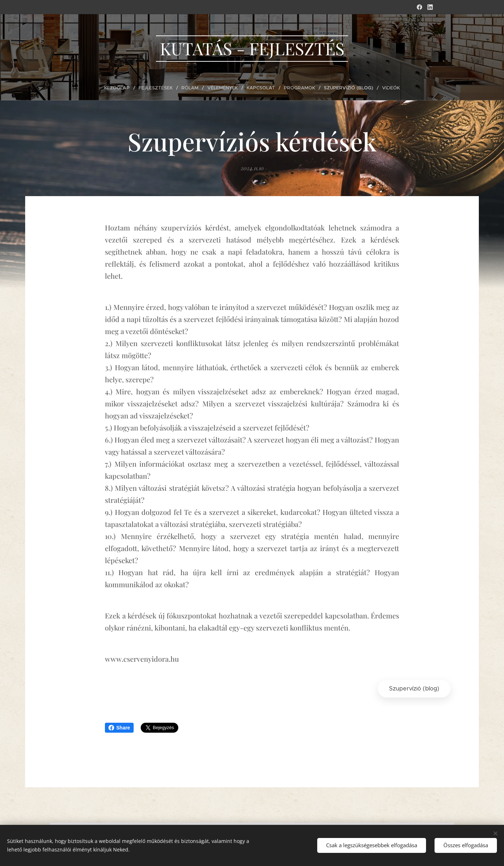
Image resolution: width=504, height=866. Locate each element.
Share (119, 728)
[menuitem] (122, 88)
